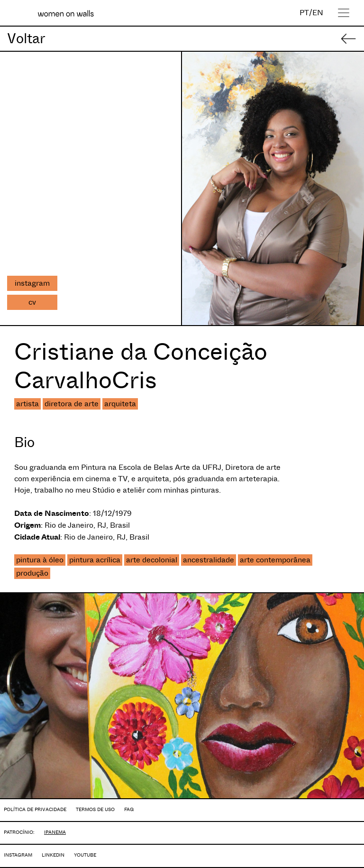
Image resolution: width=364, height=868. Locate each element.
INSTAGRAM (18, 855)
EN (318, 13)
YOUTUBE (85, 855)
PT (304, 13)
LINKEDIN (53, 855)
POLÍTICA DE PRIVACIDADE (35, 809)
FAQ (129, 809)
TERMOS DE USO (95, 809)
